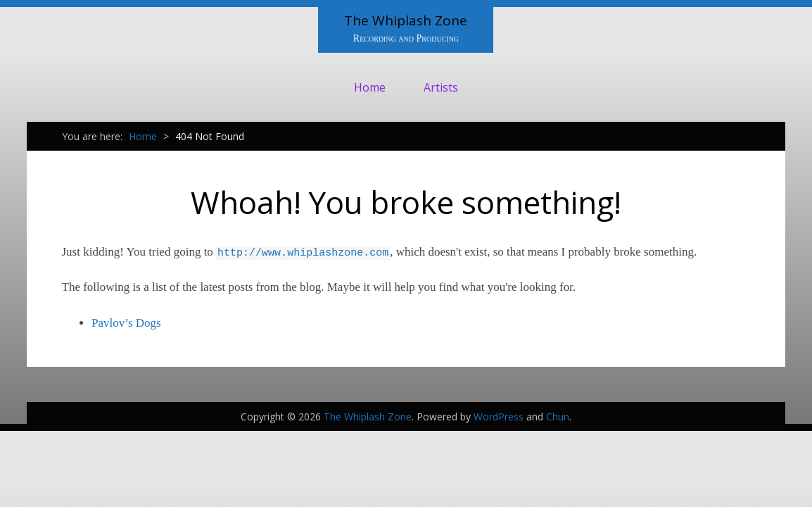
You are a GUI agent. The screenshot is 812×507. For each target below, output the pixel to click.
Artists (441, 87)
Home (370, 87)
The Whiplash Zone (406, 20)
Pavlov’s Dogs (126, 323)
